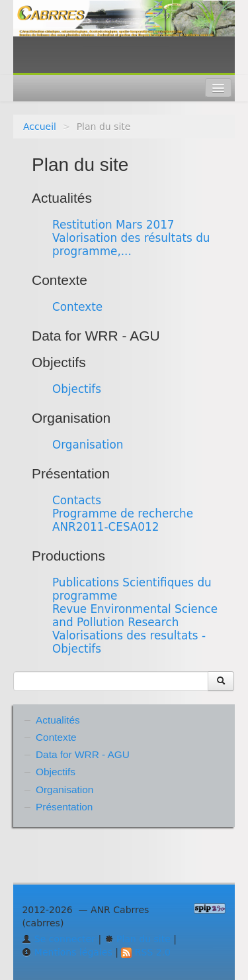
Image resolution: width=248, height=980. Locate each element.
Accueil (40, 127)
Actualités (62, 198)
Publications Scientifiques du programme (132, 589)
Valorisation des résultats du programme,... (131, 245)
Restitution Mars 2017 (113, 225)
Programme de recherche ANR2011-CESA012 (123, 520)
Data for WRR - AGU (96, 336)
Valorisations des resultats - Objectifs (129, 642)
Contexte (60, 280)
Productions (68, 556)
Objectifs (59, 362)
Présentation (71, 473)
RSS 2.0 (146, 952)
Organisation (71, 418)
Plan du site (138, 939)
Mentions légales (67, 952)
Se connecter (59, 939)
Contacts (77, 500)
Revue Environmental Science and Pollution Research (135, 616)
